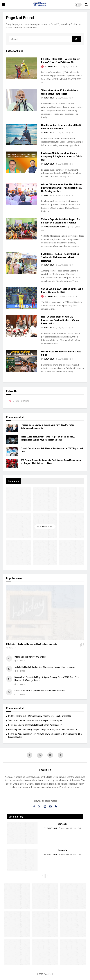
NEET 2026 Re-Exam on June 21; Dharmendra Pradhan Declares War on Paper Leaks (60, 320)
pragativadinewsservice (55, 227)
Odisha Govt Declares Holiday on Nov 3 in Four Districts (32, 644)
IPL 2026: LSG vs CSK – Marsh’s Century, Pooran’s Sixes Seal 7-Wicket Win (40, 716)
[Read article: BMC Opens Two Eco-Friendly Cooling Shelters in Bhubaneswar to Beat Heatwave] (21, 263)
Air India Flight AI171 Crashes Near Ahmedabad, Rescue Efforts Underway (45, 667)
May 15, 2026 (66, 67)
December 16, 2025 (67, 828)
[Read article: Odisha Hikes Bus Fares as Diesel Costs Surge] (21, 361)
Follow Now (45, 527)
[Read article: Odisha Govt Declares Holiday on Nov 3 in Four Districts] (45, 613)
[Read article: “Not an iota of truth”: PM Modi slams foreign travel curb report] (21, 100)
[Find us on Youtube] (50, 755)
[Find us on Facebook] (29, 755)
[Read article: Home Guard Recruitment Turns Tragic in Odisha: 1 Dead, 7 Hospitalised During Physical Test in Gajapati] (12, 440)
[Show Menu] (4, 5)
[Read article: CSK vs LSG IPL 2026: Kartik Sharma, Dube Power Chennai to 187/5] (21, 298)
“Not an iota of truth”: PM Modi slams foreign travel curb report (35, 721)
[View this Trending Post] (42, 67)
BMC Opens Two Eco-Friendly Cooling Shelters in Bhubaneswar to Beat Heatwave (60, 257)
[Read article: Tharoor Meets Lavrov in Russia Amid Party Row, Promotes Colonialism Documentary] (12, 428)
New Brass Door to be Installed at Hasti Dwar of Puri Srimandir (35, 725)
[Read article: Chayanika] (22, 834)
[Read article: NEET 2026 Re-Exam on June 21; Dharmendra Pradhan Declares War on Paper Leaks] (21, 326)
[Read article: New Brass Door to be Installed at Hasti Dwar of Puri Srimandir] (21, 135)
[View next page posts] (48, 876)
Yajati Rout (53, 67)
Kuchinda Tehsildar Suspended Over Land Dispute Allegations (40, 691)
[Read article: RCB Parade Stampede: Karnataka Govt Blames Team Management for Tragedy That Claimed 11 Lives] (12, 463)
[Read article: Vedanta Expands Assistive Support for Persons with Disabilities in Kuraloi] (21, 229)
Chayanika (63, 824)
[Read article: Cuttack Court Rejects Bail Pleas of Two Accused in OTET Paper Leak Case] (12, 451)
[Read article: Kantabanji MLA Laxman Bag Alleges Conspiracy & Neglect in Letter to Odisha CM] (21, 162)
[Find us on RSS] (61, 755)
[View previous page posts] (42, 876)
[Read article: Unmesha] (22, 860)
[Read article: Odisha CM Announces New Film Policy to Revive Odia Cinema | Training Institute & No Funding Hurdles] (21, 194)
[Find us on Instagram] (45, 807)
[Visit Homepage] (40, 5)
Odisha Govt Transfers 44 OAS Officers (30, 657)
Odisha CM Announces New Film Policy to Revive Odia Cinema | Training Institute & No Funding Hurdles (62, 188)
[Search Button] (86, 5)
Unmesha (63, 851)
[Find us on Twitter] (40, 755)
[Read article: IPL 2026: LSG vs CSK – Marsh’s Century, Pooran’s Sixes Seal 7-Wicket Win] (21, 68)
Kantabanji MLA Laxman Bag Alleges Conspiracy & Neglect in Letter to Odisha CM (62, 157)
